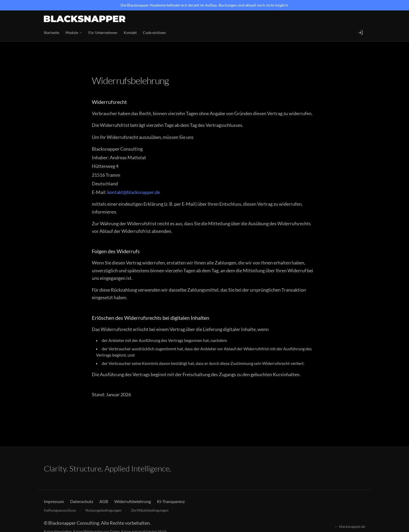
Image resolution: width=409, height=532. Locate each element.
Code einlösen (154, 32)
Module (74, 32)
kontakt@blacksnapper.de (134, 192)
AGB (104, 501)
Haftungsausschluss (60, 510)
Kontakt (130, 32)
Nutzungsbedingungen (103, 510)
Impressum (54, 501)
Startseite (52, 32)
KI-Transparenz (171, 501)
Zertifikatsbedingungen (150, 510)
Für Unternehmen (103, 32)
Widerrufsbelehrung (133, 501)
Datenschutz (82, 501)
